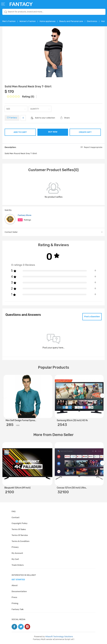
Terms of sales (19, 529)
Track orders (18, 565)
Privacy (15, 547)
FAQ (14, 511)
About (15, 585)
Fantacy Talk (18, 609)
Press (14, 597)
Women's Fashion (28, 21)
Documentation (19, 591)
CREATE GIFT (85, 132)
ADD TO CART (20, 132)
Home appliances (48, 21)
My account (17, 553)
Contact (16, 517)
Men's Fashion (9, 21)
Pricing (15, 603)
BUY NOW (53, 132)
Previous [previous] (5, 397)
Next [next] (103, 397)
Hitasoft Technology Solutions (59, 637)
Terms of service (20, 535)
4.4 (20, 220)
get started (18, 580)
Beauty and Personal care (71, 21)
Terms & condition (20, 541)
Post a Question (92, 317)
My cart (15, 559)
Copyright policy (19, 523)
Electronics (92, 21)
